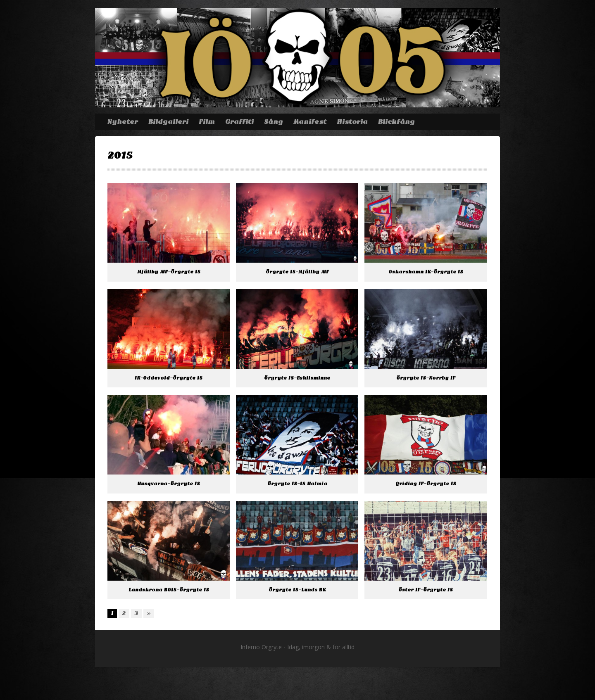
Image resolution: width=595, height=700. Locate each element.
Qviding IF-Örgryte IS (426, 484)
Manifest (310, 122)
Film (207, 122)
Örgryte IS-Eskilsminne (297, 378)
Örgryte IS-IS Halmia (297, 484)
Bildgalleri (168, 122)
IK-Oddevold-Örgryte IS (169, 378)
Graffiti (239, 122)
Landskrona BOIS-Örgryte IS (169, 590)
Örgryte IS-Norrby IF (426, 378)
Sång (274, 122)
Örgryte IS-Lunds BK (297, 590)
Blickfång (396, 122)
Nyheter (123, 122)
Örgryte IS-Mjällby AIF (297, 272)
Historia (352, 122)
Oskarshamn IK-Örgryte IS (426, 272)
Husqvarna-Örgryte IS (169, 484)
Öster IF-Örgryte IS (426, 590)
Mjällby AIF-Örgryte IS (169, 272)
